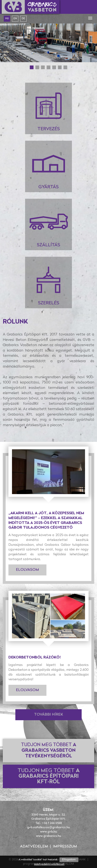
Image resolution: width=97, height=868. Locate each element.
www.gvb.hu (49, 832)
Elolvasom (27, 570)
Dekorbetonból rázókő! (35, 658)
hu (7, 19)
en (15, 19)
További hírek (49, 715)
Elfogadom (69, 860)
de (23, 19)
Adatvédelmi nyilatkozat (49, 864)
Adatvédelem (34, 847)
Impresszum (65, 847)
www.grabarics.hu (49, 836)
